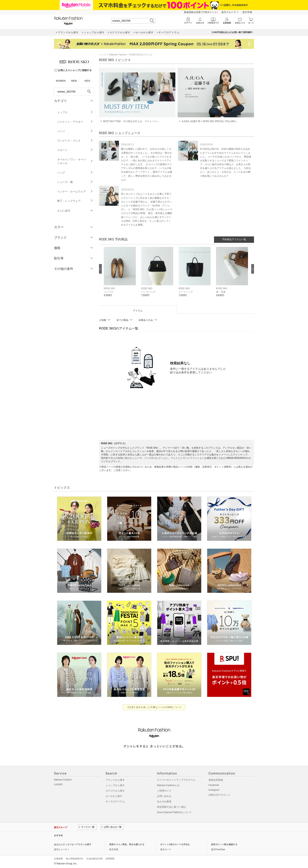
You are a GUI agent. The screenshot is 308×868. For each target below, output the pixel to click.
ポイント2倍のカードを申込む (175, 844)
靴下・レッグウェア (75, 201)
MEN (74, 81)
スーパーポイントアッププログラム (176, 780)
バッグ (75, 173)
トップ (103, 55)
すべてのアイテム (115, 802)
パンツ (75, 131)
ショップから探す (115, 785)
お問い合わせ (164, 796)
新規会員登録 (216, 780)
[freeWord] (74, 92)
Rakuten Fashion (118, 55)
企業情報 (58, 859)
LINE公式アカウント (219, 795)
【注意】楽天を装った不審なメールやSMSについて (154, 707)
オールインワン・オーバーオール (75, 161)
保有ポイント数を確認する (224, 844)
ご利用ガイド (164, 791)
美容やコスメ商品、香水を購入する (127, 844)
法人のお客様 (164, 802)
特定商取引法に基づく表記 (171, 807)
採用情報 (110, 859)
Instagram (214, 790)
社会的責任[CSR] (94, 859)
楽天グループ (229, 12)
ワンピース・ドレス (75, 141)
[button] (120, 275)
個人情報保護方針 (75, 859)
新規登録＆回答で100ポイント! (201, 12)
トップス (75, 112)
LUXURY (58, 785)
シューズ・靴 (75, 182)
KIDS (87, 81)
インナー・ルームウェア (75, 191)
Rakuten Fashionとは (168, 785)
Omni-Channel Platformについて (174, 812)
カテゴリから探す (115, 791)
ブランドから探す (115, 780)
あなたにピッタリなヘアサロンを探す (73, 844)
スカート (75, 150)
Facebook (214, 785)
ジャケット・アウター (75, 122)
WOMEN (61, 81)
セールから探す (114, 796)
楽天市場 (247, 12)
